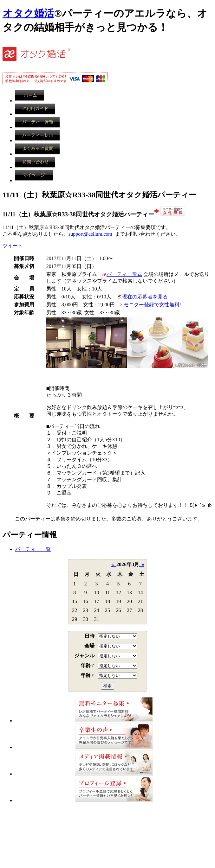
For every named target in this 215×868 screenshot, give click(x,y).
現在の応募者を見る (145, 297)
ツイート (13, 246)
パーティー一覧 (33, 549)
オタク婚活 (28, 13)
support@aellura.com (90, 234)
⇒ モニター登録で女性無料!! (150, 305)
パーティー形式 (124, 274)
